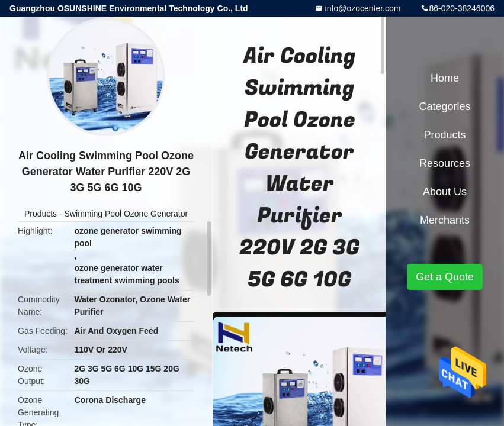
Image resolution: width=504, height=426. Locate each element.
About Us (445, 192)
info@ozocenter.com (362, 8)
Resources (445, 163)
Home (445, 78)
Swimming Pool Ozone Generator (126, 214)
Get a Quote (445, 277)
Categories (444, 106)
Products (41, 214)
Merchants (445, 220)
